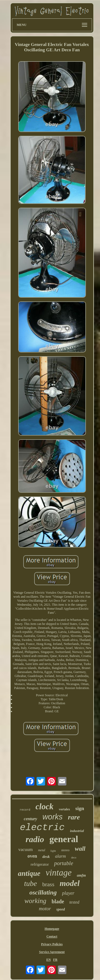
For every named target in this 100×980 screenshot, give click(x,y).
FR (55, 960)
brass (48, 884)
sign (80, 808)
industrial (77, 831)
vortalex (65, 809)
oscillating (43, 892)
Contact (52, 936)
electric (42, 828)
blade (58, 901)
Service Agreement (52, 952)
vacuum (26, 849)
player (68, 893)
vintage (59, 873)
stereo (65, 850)
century (30, 819)
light (53, 851)
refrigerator (40, 864)
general (64, 839)
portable (64, 863)
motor (45, 909)
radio (35, 839)
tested (74, 902)
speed (61, 909)
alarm (60, 856)
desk (46, 857)
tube (30, 883)
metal (42, 850)
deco (74, 857)
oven (32, 856)
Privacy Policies (52, 944)
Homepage (52, 929)
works (53, 817)
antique (29, 873)
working (35, 901)
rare (74, 817)
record (25, 810)
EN (49, 960)
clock (44, 806)
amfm (81, 875)
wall (80, 849)
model (70, 883)
